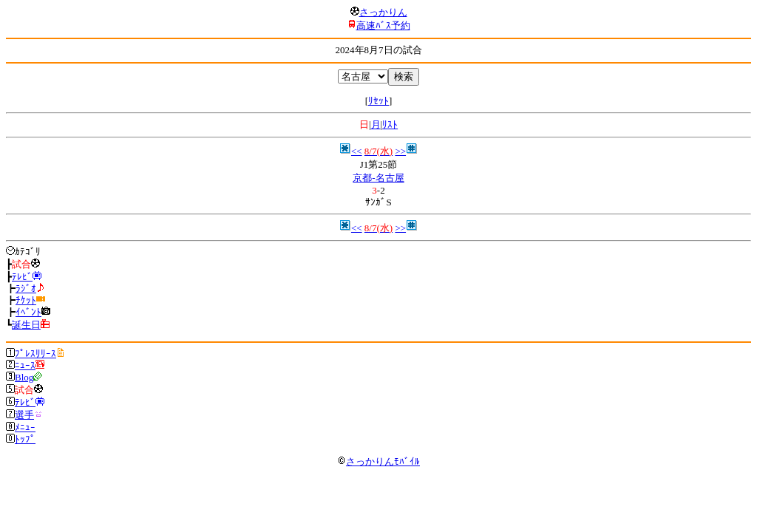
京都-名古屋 (378, 178)
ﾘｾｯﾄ (378, 101)
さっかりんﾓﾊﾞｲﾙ (378, 461)
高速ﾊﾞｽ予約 (383, 25)
